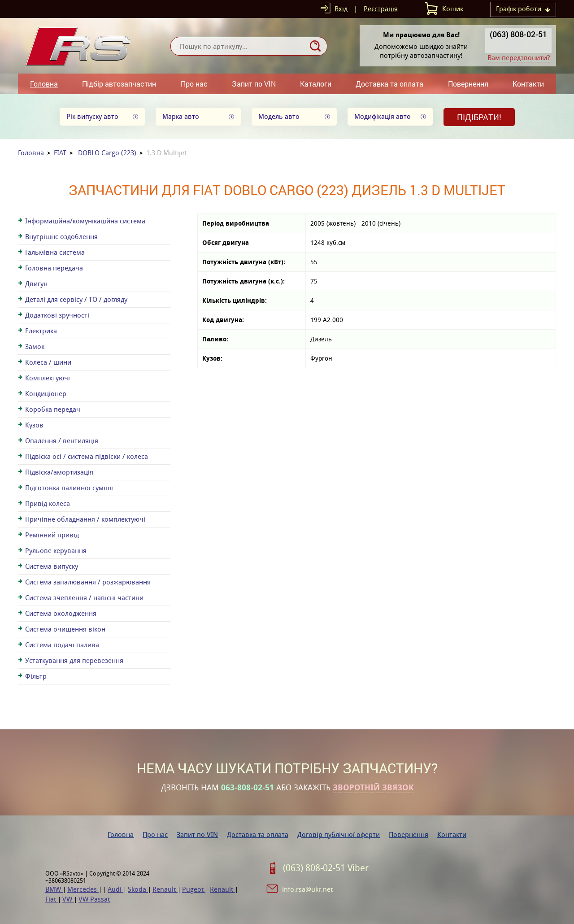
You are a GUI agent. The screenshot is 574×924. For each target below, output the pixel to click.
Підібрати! (479, 117)
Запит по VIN (254, 84)
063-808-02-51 (248, 788)
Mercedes (83, 889)
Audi (115, 889)
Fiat (52, 899)
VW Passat (94, 899)
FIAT (60, 153)
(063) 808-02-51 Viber (326, 868)
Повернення (468, 84)
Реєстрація (381, 9)
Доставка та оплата (389, 84)
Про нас (194, 84)
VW (68, 899)
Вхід (341, 9)
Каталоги (316, 84)
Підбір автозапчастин (119, 84)
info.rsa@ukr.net (307, 889)
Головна (44, 84)
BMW (54, 889)
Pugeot (194, 889)
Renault (165, 889)
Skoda (138, 889)
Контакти (528, 84)
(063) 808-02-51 (518, 34)
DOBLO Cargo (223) (107, 153)
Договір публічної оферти (339, 835)
